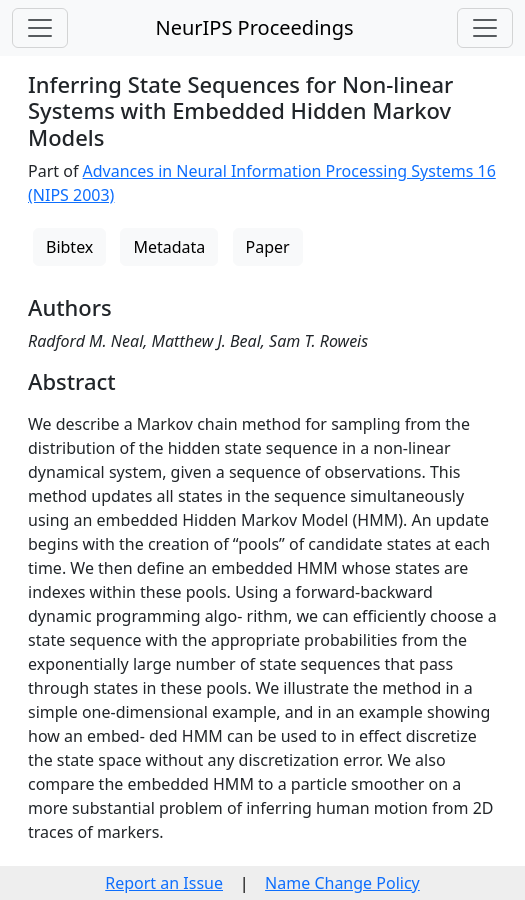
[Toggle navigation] (40, 28)
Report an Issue (164, 883)
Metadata (169, 247)
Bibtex (69, 247)
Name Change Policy (342, 883)
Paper (268, 247)
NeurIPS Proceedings (254, 27)
